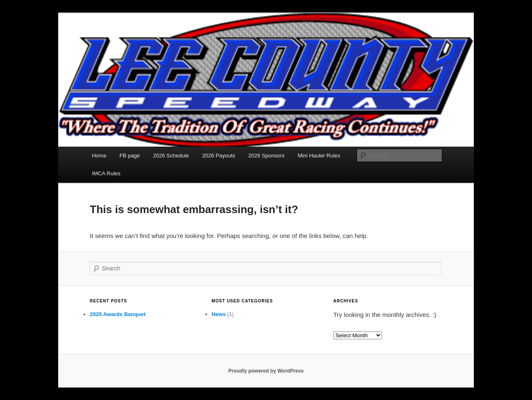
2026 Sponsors (266, 156)
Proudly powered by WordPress (266, 371)
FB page (129, 156)
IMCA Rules (106, 173)
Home (99, 156)
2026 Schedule (171, 156)
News (219, 314)
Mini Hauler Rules (319, 156)
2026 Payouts (219, 156)
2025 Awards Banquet (118, 314)
